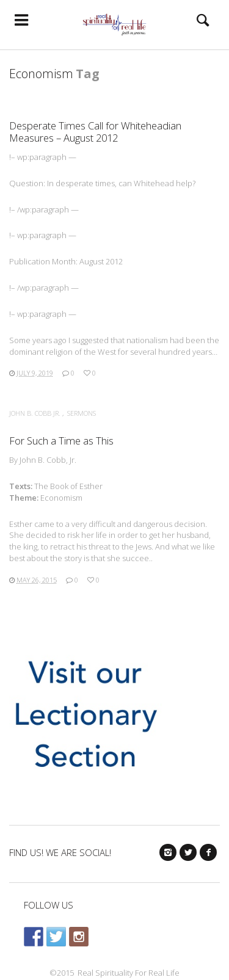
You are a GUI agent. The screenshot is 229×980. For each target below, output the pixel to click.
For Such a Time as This (61, 441)
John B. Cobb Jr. (35, 413)
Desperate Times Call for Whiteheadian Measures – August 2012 (95, 132)
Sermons (82, 413)
